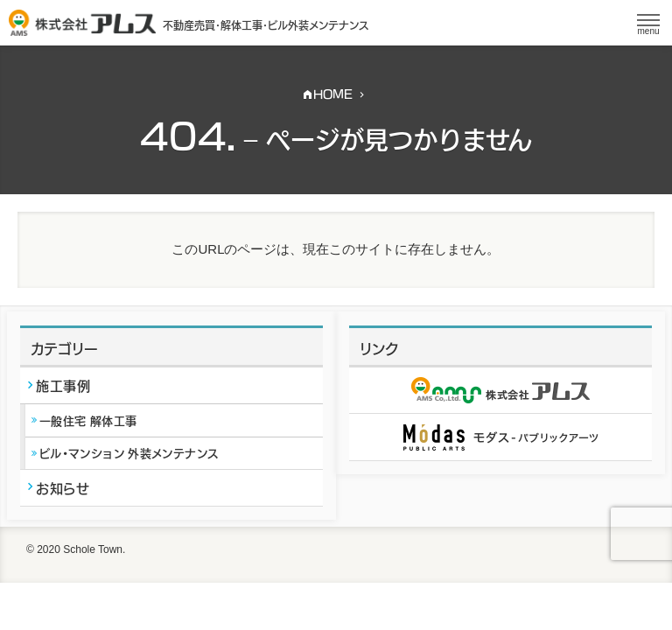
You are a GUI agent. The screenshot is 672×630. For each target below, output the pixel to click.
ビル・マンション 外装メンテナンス (129, 452)
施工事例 (63, 385)
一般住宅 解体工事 (88, 420)
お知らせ (63, 487)
